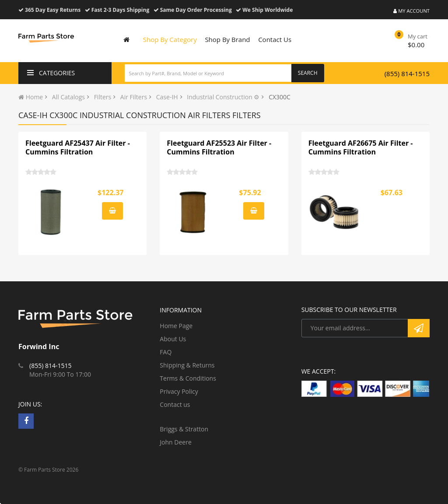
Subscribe (419, 328)
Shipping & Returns (187, 365)
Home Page (176, 326)
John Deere (175, 442)
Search (308, 73)
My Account (411, 11)
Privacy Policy (179, 391)
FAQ (166, 352)
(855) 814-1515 (407, 73)
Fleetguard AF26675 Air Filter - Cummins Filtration (361, 147)
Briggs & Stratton (184, 429)
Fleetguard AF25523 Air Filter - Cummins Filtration (219, 147)
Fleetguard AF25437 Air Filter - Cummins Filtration (78, 147)
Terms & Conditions (188, 378)
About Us (173, 339)
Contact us (175, 404)
